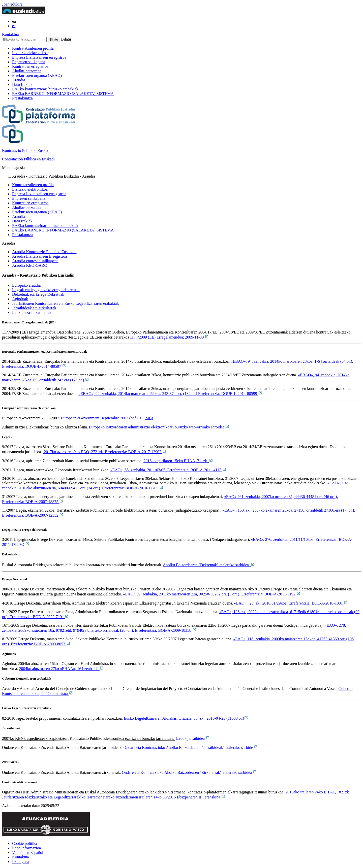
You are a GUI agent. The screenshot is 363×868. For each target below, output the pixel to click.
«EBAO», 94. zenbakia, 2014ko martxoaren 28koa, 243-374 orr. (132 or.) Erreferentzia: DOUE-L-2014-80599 (170, 394)
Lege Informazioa (26, 848)
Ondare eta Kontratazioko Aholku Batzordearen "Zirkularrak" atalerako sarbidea (189, 772)
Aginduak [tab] (20, 299)
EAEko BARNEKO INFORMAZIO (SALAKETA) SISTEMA (63, 94)
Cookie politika (25, 843)
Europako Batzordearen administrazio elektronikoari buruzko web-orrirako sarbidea (159, 427)
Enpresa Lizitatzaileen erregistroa (39, 57)
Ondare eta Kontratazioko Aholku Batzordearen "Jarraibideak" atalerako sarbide (191, 747)
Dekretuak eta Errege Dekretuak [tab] (38, 294)
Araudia (19, 80)
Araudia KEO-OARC (29, 265)
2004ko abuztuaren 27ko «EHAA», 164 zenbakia (61, 669)
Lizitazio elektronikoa (30, 53)
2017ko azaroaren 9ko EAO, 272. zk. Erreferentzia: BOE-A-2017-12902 (105, 452)
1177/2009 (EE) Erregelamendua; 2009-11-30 (169, 337)
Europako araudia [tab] (26, 285)
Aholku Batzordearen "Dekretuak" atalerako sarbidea (209, 565)
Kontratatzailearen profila (33, 48)
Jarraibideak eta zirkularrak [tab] (34, 308)
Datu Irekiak (22, 85)
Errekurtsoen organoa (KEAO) (37, 75)
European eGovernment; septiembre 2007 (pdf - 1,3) (107, 418)
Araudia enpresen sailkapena (35, 261)
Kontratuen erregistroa (30, 66)
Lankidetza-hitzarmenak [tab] (32, 312)
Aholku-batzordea (27, 71)
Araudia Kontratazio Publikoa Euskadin (44, 252)
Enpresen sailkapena (29, 62)
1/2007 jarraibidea (192, 738)
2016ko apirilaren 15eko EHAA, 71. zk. (178, 461)
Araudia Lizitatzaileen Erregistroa (40, 256)
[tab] (187, 285)
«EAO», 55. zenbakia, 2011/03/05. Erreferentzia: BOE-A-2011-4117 (168, 470)
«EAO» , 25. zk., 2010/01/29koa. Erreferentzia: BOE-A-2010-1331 (291, 603)
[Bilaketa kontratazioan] (24, 39)
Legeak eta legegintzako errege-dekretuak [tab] (46, 290)
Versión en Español (28, 853)
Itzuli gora (20, 862)
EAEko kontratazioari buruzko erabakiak (45, 89)
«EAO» (212, 594)
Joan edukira (12, 4)
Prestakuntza (22, 98)
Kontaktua (10, 34)
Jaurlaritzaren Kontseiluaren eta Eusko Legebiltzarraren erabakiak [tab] (65, 303)
